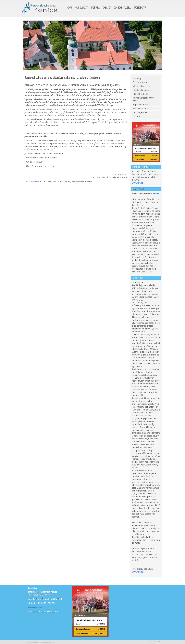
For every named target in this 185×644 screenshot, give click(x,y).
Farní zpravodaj (140, 82)
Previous (26, 43)
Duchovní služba (122, 8)
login (149, 642)
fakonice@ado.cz (35, 607)
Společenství (140, 8)
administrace (158, 642)
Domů (69, 8)
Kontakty (137, 78)
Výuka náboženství (141, 86)
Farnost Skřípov (140, 108)
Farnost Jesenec (140, 112)
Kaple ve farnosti (141, 105)
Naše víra (95, 8)
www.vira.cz (138, 183)
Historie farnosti (140, 94)
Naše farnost (81, 8)
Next (159, 43)
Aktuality (34, 182)
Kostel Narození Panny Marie (144, 99)
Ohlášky (107, 8)
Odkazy (136, 116)
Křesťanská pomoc (142, 90)
